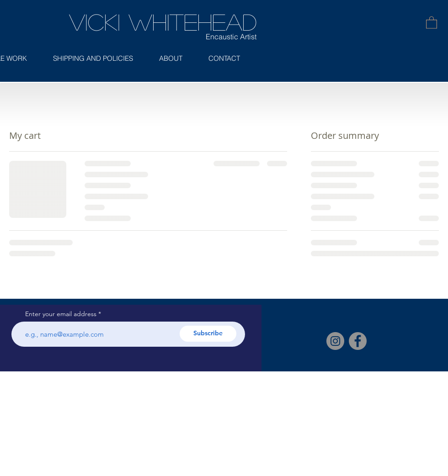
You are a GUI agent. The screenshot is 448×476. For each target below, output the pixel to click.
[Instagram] (335, 341)
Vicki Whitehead (163, 21)
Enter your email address (61, 314)
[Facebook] (358, 341)
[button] (432, 22)
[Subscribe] (208, 334)
